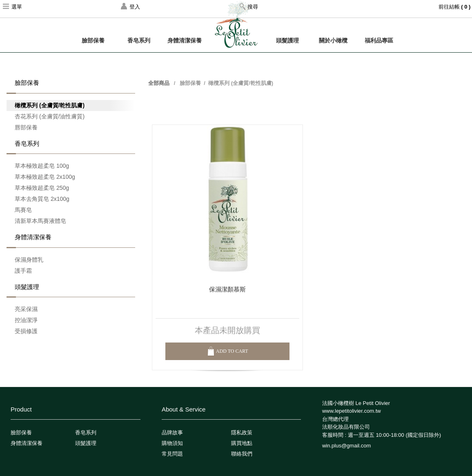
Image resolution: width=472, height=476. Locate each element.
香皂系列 (139, 40)
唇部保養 (26, 127)
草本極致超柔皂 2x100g (45, 177)
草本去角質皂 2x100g (42, 199)
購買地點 (242, 443)
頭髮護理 (287, 40)
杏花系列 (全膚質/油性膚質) (50, 116)
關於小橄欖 (333, 40)
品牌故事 (172, 433)
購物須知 (172, 443)
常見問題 (172, 454)
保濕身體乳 (29, 260)
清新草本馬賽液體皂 (40, 221)
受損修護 (26, 331)
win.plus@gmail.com (346, 446)
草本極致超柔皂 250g (42, 188)
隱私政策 (242, 433)
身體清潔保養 (185, 40)
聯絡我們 (242, 454)
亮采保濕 (26, 309)
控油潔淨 (26, 320)
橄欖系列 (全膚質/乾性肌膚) (50, 105)
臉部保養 (93, 40)
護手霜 (23, 271)
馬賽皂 (23, 210)
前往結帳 (455, 7)
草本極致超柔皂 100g (42, 166)
